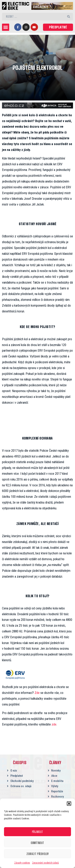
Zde (37, 693)
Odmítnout (37, 843)
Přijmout (38, 832)
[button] (69, 804)
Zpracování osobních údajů (45, 863)
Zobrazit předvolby (38, 854)
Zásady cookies (22, 863)
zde (54, 724)
